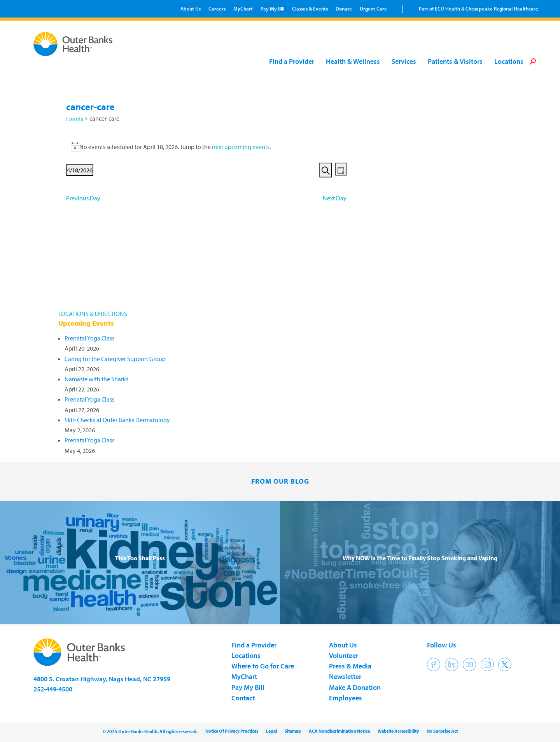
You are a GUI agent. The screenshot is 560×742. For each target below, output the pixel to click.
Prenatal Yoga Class (89, 338)
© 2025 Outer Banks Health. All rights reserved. (150, 731)
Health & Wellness (353, 62)
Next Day (335, 198)
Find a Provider (292, 62)
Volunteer (344, 655)
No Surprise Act (442, 731)
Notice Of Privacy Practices (232, 731)
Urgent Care (373, 9)
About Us (191, 9)
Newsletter (345, 676)
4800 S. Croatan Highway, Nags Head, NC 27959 (102, 679)
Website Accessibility (398, 731)
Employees (346, 698)
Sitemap (293, 731)
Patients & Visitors (455, 62)
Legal (271, 731)
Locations (509, 62)
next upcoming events (241, 147)
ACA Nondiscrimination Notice (339, 731)
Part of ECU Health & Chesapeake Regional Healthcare (479, 9)
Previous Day (83, 198)
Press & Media (350, 666)
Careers (217, 9)
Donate (344, 9)
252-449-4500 (53, 689)
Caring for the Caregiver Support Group (115, 359)
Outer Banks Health (75, 44)
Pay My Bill (272, 9)
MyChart (243, 9)
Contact (243, 698)
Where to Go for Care (263, 666)
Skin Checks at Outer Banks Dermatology (117, 420)
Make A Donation (355, 687)
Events (75, 119)
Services (404, 62)
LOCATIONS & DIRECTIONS (93, 314)
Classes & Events (310, 9)
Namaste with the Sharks (96, 379)
